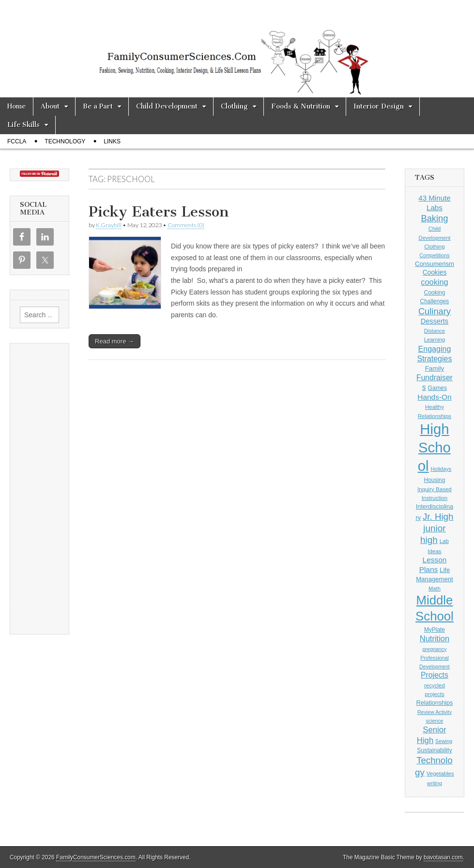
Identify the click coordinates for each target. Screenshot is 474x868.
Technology (65, 141)
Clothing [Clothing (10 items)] (434, 247)
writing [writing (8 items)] (435, 783)
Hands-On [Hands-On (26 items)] (434, 397)
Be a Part (98, 106)
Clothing (234, 106)
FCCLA (17, 141)
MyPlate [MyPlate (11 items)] (435, 630)
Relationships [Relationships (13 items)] (435, 703)
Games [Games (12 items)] (437, 388)
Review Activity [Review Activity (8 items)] (435, 712)
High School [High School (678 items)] (434, 447)
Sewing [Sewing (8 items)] (444, 741)
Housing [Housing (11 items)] (435, 480)
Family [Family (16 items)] (435, 368)
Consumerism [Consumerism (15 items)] (435, 264)
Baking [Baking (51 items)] (434, 218)
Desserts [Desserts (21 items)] (435, 321)
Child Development (167, 106)
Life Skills (23, 125)
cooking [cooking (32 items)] (434, 282)
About (50, 106)
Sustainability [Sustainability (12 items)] (434, 750)
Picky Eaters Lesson (159, 212)
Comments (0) (186, 225)
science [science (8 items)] (434, 721)
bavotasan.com (443, 857)
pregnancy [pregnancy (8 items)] (435, 649)
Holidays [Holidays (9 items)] (441, 469)
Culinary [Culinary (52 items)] (435, 311)
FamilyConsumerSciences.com (96, 857)
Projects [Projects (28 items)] (435, 675)
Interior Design (379, 106)
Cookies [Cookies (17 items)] (435, 272)
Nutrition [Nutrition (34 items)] (435, 639)
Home (16, 106)
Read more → (115, 341)
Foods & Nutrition (301, 106)
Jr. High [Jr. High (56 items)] (438, 517)
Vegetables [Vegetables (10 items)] (440, 774)
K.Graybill (109, 225)
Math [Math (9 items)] (435, 589)
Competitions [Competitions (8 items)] (434, 255)
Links (112, 141)
